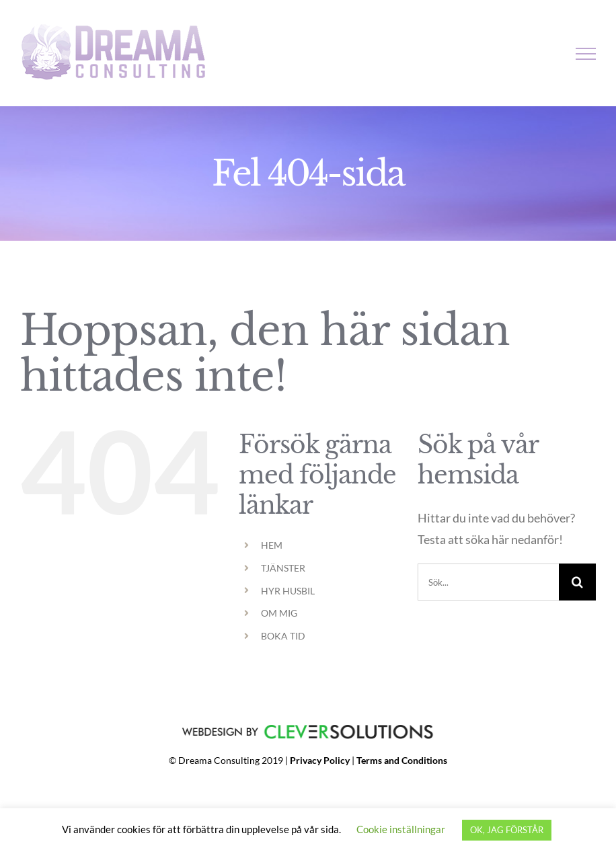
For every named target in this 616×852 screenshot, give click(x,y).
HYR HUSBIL (288, 591)
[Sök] (577, 582)
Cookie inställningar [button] (401, 829)
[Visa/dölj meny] (586, 54)
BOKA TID (283, 636)
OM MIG (279, 613)
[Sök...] (488, 582)
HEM (272, 545)
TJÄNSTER (283, 568)
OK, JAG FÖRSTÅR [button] (507, 830)
